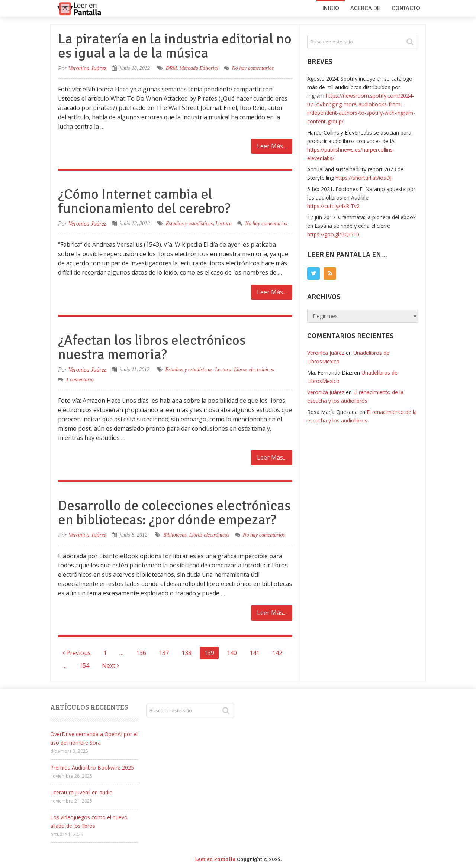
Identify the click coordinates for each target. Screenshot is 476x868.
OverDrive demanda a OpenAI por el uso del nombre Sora (94, 738)
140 (232, 653)
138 (186, 653)
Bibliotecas (175, 535)
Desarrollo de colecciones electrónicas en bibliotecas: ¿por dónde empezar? (174, 513)
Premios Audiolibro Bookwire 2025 (92, 767)
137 (164, 653)
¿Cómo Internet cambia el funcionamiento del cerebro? (144, 201)
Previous (77, 653)
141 (255, 653)
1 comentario (80, 380)
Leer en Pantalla (215, 859)
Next (110, 665)
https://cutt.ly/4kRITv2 (333, 206)
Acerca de (365, 8)
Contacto (406, 8)
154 (84, 665)
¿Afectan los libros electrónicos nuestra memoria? (152, 347)
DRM (171, 68)
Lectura (223, 224)
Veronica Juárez (87, 68)
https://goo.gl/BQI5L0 (333, 234)
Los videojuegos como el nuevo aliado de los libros (89, 822)
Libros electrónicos (254, 370)
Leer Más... (272, 146)
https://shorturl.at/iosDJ (364, 178)
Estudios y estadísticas (189, 224)
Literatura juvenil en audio (81, 792)
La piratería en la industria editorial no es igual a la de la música (175, 46)
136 (141, 653)
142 (277, 653)
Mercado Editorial (199, 68)
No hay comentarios (253, 68)
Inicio (331, 8)
